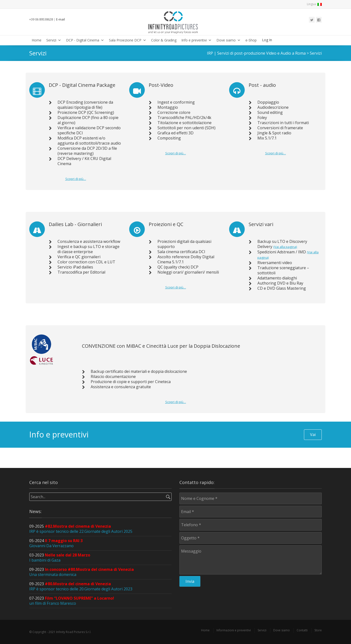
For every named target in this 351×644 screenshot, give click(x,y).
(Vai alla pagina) (285, 247)
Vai (313, 435)
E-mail (60, 19)
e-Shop (251, 40)
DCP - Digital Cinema (85, 40)
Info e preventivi (196, 40)
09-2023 (82, 572)
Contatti (302, 630)
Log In (267, 40)
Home (37, 40)
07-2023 (72, 601)
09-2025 (81, 529)
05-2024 (56, 543)
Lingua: (314, 4)
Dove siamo (229, 40)
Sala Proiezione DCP (128, 40)
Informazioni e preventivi (234, 630)
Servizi (54, 40)
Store (318, 630)
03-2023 (60, 558)
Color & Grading (164, 40)
